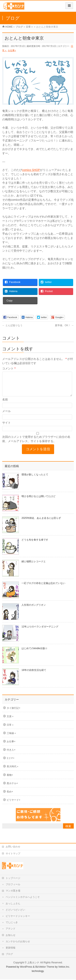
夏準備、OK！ (64, 325)
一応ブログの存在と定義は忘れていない (43, 588)
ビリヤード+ (13, 805)
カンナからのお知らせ (18, 942)
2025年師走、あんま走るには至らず (41, 523)
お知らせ (11, 936)
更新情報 (11, 948)
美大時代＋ (13, 771)
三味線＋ (12, 738)
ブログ (9, 955)
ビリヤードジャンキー (18, 917)
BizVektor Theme (45, 967)
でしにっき (12, 923)
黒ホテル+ (12, 788)
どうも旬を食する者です (35, 545)
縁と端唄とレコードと (34, 566)
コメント (9, 368)
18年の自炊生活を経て (34, 675)
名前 (5, 404)
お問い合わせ (13, 847)
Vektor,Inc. (64, 967)
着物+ (10, 780)
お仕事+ (12, 50)
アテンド (11, 929)
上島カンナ (33, 963)
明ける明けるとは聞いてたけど (39, 501)
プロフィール (13, 885)
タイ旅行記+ (13, 713)
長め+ (10, 797)
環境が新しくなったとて (35, 479)
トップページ (13, 879)
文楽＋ (10, 721)
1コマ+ (11, 763)
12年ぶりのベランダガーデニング (40, 631)
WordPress (26, 967)
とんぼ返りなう (12, 325)
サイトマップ (13, 854)
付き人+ (11, 755)
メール (6, 416)
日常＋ (10, 730)
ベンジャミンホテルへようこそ (23, 898)
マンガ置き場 (13, 891)
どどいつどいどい (15, 910)
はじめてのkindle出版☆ (34, 653)
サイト (6, 427)
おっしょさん (13, 904)
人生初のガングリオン (34, 610)
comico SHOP (31, 170)
